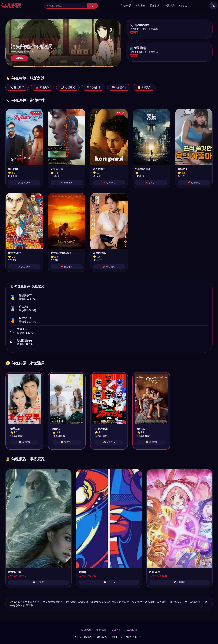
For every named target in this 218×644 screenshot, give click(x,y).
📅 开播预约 (39, 582)
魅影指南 (101, 630)
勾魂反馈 (132, 630)
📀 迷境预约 (24, 442)
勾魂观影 (19, 58)
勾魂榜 (183, 6)
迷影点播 (134, 33)
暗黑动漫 (170, 6)
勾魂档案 (86, 630)
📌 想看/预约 (24, 183)
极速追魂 (134, 56)
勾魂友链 (117, 630)
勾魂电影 (126, 6)
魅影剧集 (140, 6)
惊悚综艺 (155, 6)
